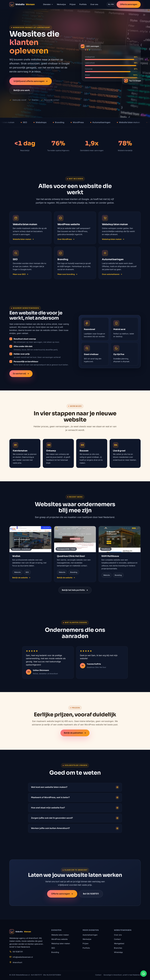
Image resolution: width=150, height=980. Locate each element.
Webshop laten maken (113, 240)
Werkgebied (119, 944)
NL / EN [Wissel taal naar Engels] (111, 4)
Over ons (94, 4)
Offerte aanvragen (129, 4)
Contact (117, 939)
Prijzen (73, 4)
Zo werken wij (21, 375)
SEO (53, 948)
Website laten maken (23, 240)
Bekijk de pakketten (75, 734)
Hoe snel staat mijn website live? (75, 809)
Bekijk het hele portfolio (75, 591)
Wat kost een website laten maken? (75, 788)
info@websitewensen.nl (23, 957)
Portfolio (83, 4)
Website (20, 932)
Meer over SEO (21, 277)
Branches (118, 948)
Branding (55, 952)
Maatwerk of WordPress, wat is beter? (75, 799)
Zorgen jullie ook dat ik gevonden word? (75, 819)
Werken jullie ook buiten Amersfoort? (75, 829)
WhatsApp (118, 952)
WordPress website (59, 939)
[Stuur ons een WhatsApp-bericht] (144, 974)
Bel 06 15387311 (91, 895)
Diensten (48, 4)
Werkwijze (61, 4)
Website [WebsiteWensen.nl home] (22, 4)
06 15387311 (18, 952)
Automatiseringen (90, 935)
